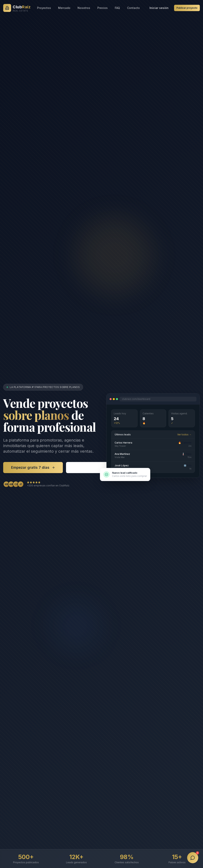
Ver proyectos (90, 467)
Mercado (64, 8)
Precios (102, 8)
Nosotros (84, 8)
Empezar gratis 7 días (33, 467)
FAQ (117, 8)
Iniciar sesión (159, 8)
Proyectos (44, 8)
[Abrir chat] (193, 858)
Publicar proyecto (187, 8)
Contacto (133, 8)
